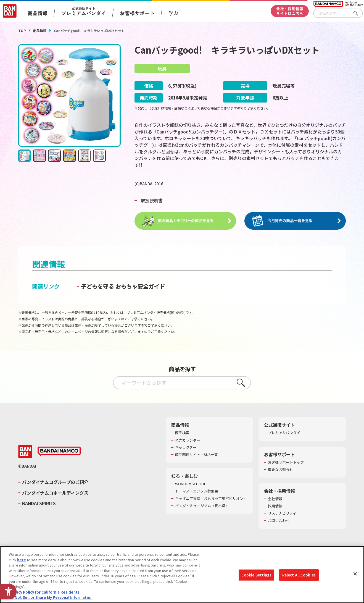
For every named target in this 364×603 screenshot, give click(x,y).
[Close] (355, 574)
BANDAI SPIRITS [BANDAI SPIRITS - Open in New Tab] (39, 504)
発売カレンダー (188, 441)
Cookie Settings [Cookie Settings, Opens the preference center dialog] (256, 575)
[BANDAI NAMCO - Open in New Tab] (59, 452)
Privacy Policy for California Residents (44, 592)
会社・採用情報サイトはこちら (290, 11)
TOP (22, 31)
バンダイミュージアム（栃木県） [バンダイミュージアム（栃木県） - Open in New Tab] (202, 506)
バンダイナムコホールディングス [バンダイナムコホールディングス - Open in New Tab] (55, 493)
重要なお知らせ (280, 470)
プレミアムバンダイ (284, 433)
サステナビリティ (282, 513)
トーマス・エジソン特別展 (197, 491)
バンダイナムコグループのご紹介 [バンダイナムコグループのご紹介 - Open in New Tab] (55, 482)
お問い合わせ (279, 521)
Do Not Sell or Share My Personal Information (51, 597)
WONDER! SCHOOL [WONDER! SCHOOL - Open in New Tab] (191, 484)
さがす (359, 13)
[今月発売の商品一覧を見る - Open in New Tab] (295, 221)
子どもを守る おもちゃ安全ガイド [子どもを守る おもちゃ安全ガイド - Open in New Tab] (123, 286)
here (22, 560)
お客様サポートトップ (286, 463)
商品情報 (40, 31)
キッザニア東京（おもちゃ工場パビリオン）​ (211, 499)
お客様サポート (137, 13)
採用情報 (275, 506)
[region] (182, 575)
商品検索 (182, 433)
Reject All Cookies (299, 575)
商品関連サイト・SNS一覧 (196, 455)
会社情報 (275, 499)
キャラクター (186, 448)
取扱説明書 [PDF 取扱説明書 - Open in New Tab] (156, 200)
